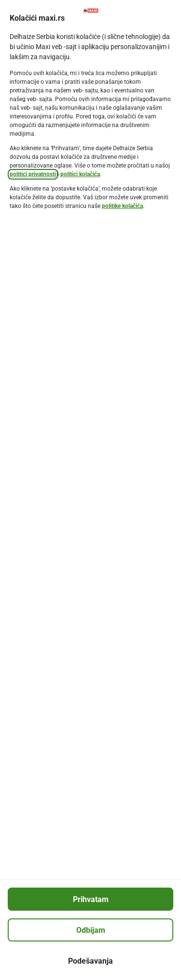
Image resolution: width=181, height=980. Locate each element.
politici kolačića (80, 174)
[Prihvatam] (90, 899)
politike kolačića (122, 206)
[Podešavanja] (90, 961)
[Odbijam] (90, 930)
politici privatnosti (33, 174)
